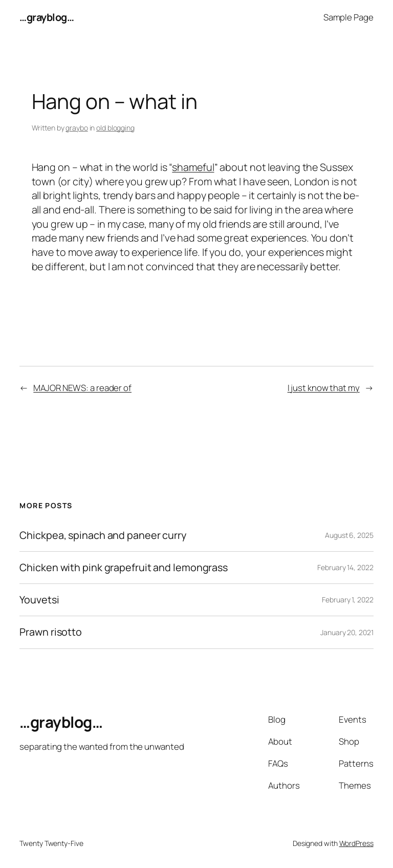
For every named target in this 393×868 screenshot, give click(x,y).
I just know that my (324, 388)
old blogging (115, 128)
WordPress (356, 843)
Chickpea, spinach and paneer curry (103, 535)
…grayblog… (47, 17)
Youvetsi (39, 600)
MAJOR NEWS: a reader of (82, 388)
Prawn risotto (51, 632)
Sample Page (348, 17)
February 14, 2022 (345, 567)
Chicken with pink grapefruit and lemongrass (124, 568)
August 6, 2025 (349, 535)
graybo (77, 128)
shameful (193, 167)
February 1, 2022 (347, 600)
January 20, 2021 (347, 632)
